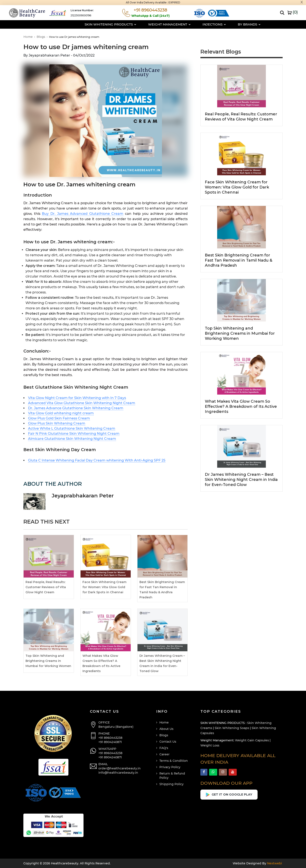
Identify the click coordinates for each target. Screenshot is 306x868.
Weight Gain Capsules (252, 740)
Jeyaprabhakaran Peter (83, 496)
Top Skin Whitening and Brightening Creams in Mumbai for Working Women (48, 661)
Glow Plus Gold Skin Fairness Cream (59, 418)
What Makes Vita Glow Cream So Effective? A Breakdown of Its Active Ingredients (241, 406)
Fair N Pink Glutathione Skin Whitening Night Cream (74, 434)
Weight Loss (210, 745)
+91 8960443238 (110, 738)
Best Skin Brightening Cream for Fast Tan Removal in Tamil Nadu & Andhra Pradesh (239, 260)
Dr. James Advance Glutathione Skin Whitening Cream (76, 408)
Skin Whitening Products (91, 24)
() (293, 12)
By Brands (230, 24)
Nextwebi (274, 863)
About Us (166, 729)
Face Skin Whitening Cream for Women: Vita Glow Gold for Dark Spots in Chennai (104, 587)
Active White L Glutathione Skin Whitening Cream (72, 428)
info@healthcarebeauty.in (118, 773)
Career (164, 754)
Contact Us (168, 742)
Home (29, 37)
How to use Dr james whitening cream (86, 47)
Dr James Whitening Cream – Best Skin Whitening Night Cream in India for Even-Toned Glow (241, 480)
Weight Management (150, 24)
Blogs (42, 37)
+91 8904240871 (110, 742)
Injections (195, 24)
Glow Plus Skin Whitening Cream (57, 423)
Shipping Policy (171, 784)
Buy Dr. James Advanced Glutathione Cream (83, 214)
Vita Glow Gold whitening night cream (61, 413)
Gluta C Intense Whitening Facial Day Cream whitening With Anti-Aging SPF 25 (97, 460)
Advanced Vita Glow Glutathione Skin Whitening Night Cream (82, 403)
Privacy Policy (170, 767)
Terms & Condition (174, 761)
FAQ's (164, 748)
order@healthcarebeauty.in (120, 768)
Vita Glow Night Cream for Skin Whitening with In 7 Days (77, 398)
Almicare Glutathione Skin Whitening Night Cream (72, 439)
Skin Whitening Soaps (232, 728)
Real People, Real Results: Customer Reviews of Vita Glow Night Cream (46, 587)
